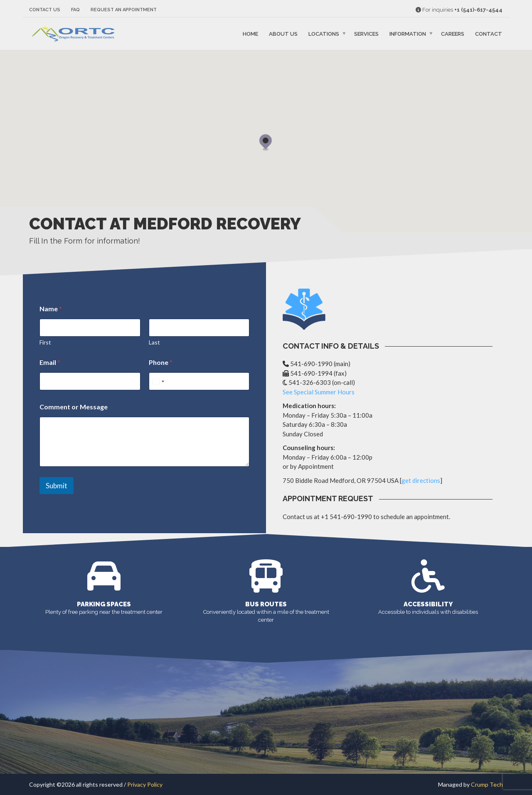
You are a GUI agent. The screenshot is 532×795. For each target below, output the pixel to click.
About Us (283, 34)
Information (408, 34)
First (45, 342)
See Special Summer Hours (319, 392)
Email (50, 362)
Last (154, 342)
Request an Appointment (124, 10)
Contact (489, 34)
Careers (453, 34)
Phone (161, 362)
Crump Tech (487, 784)
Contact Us (45, 10)
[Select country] (158, 381)
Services (366, 34)
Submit (57, 486)
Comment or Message (74, 407)
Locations (324, 34)
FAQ (75, 10)
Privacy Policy (145, 784)
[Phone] (199, 381)
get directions (421, 480)
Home (250, 34)
